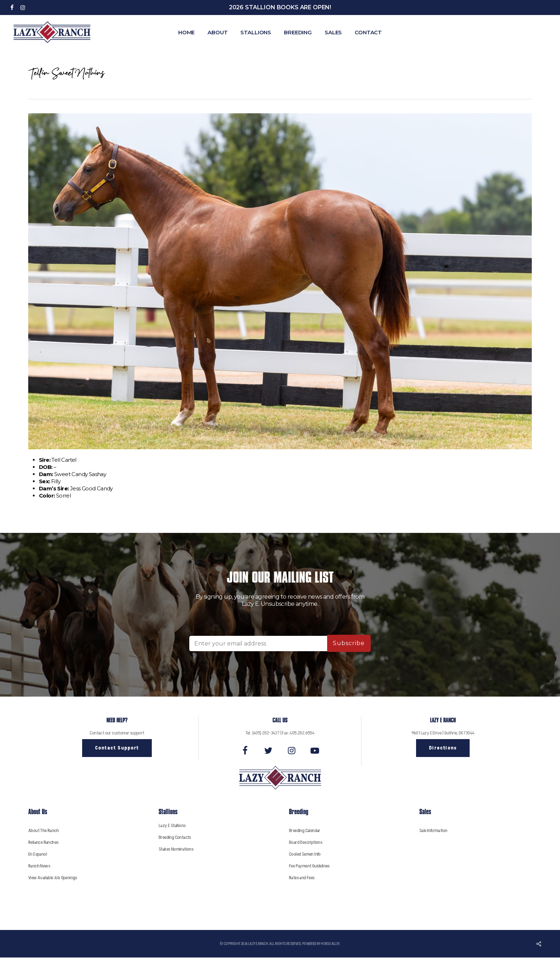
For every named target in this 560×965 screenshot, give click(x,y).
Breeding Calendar (305, 830)
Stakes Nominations (176, 849)
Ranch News (39, 866)
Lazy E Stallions (172, 825)
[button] (117, 748)
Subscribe (349, 643)
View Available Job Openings (53, 878)
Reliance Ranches (43, 842)
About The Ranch (43, 830)
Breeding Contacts (175, 837)
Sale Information (433, 830)
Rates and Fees (302, 878)
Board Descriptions (306, 842)
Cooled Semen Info (305, 854)
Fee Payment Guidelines (309, 866)
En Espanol (37, 854)
